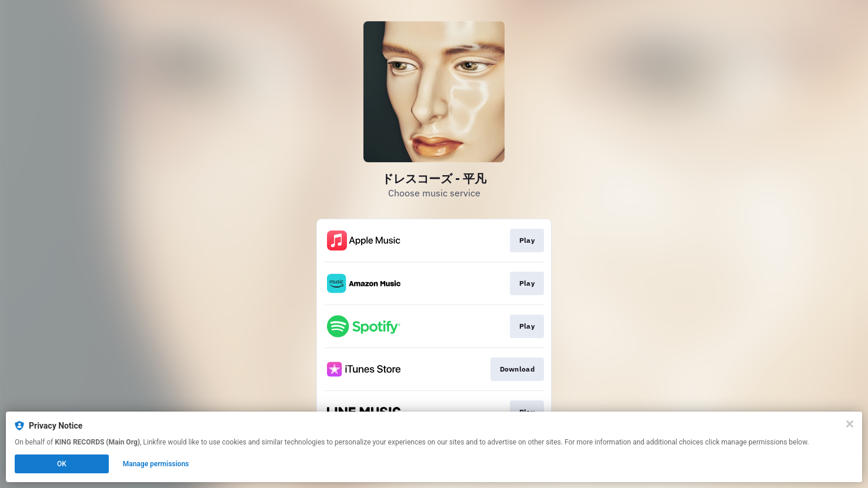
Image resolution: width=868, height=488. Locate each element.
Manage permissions (156, 464)
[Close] (850, 424)
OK (62, 464)
